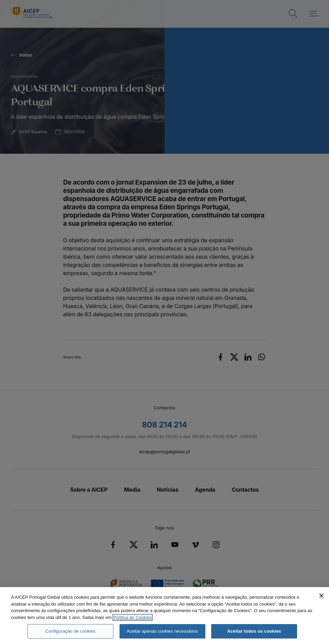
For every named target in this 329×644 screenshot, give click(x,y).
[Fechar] (321, 596)
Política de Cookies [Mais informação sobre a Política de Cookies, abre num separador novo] (132, 617)
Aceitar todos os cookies (254, 631)
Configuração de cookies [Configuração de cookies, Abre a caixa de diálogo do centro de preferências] (70, 631)
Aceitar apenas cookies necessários (162, 631)
